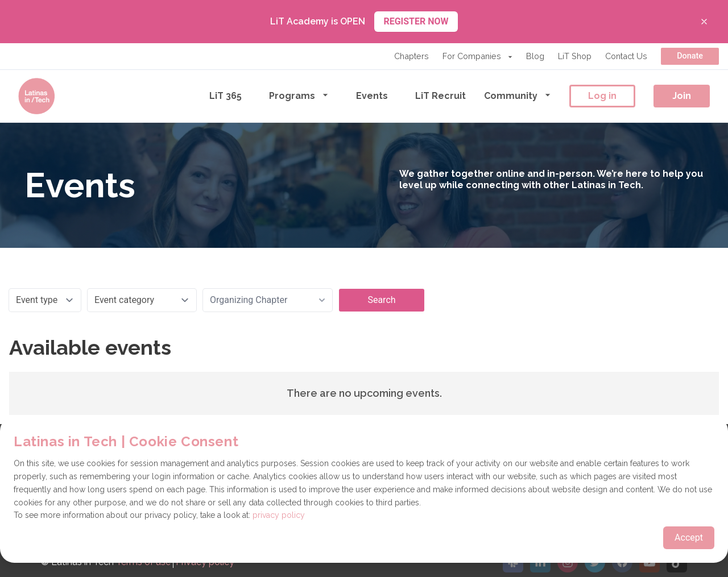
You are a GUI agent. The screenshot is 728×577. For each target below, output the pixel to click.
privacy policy (279, 515)
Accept (689, 537)
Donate (690, 56)
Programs (299, 95)
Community (518, 95)
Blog (535, 56)
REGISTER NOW (416, 21)
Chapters (411, 56)
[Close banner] (704, 22)
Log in (602, 96)
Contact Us (626, 56)
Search (381, 300)
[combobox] (268, 300)
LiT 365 (226, 96)
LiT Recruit (440, 96)
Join (682, 96)
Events (372, 96)
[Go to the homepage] (36, 96)
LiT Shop (575, 56)
